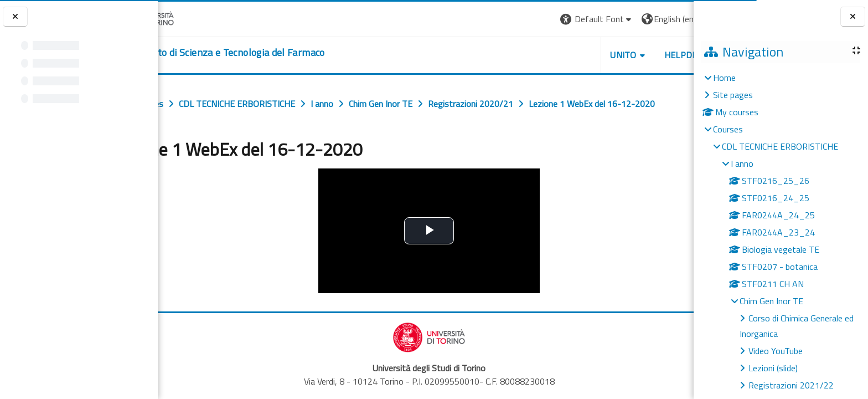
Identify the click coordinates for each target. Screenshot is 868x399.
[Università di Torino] (192, 18)
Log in (673, 19)
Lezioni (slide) (773, 368)
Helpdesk (627, 55)
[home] (268, 53)
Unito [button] (564, 55)
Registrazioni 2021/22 (791, 385)
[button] (537, 19)
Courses (728, 129)
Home (724, 78)
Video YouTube (776, 351)
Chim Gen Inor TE (771, 301)
